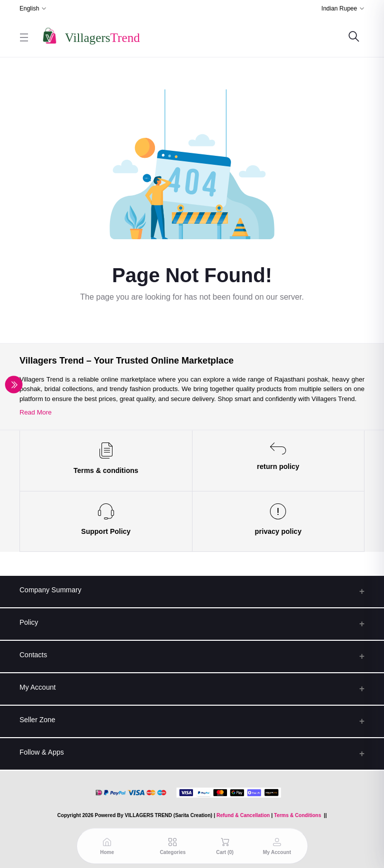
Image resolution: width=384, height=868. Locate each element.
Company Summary (50, 590)
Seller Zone (37, 720)
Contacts (33, 655)
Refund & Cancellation (243, 815)
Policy (29, 622)
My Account (37, 687)
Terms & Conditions (297, 815)
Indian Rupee (339, 8)
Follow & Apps (42, 752)
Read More (35, 412)
